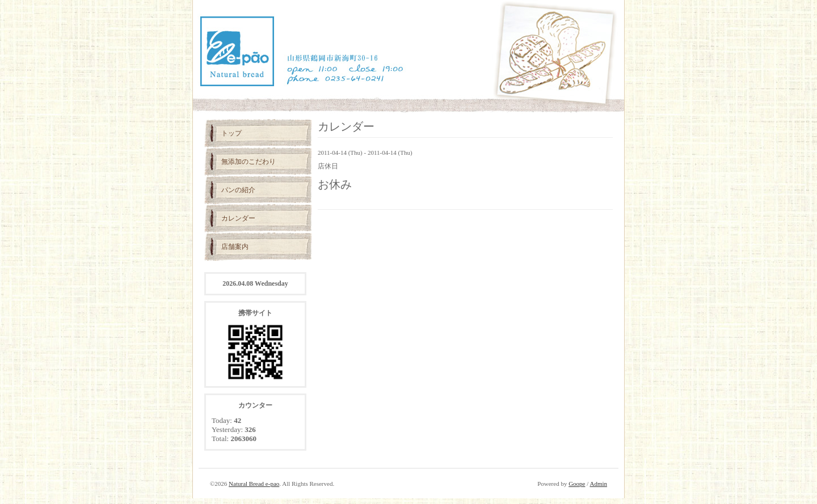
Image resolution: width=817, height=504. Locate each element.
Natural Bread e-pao (254, 484)
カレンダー (238, 218)
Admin (598, 484)
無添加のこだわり (249, 162)
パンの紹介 (238, 190)
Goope (577, 484)
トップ (231, 133)
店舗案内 (235, 247)
